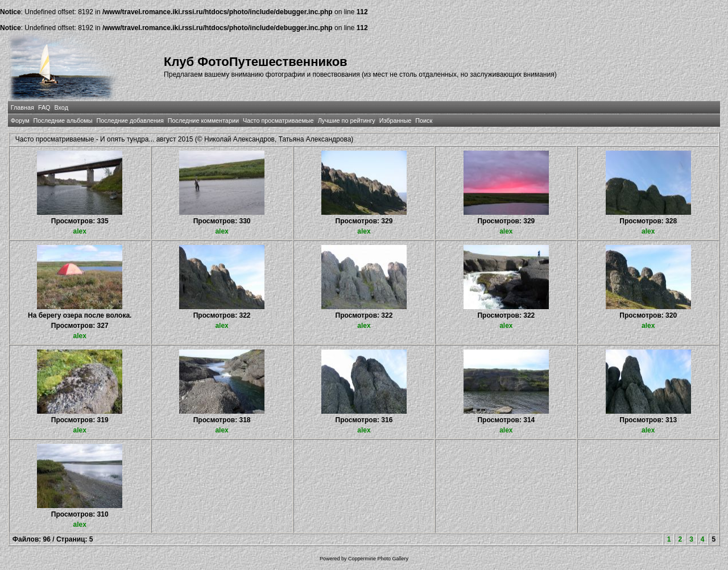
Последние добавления (130, 120)
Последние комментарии (203, 120)
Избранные (395, 120)
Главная (22, 107)
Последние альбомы (63, 120)
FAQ (44, 107)
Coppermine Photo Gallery (378, 559)
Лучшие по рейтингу (347, 120)
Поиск (424, 120)
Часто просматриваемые (278, 120)
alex (80, 231)
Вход (61, 107)
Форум (20, 120)
